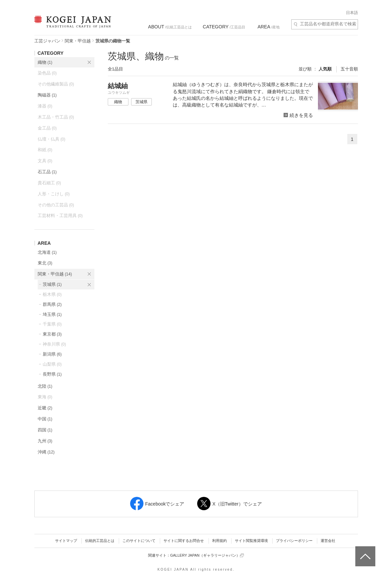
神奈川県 (54, 344)
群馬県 (52, 304)
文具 (45, 161)
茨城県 (52, 284)
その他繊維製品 (56, 84)
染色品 (47, 73)
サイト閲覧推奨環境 (251, 541)
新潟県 (52, 354)
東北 (45, 263)
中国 (45, 419)
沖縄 (46, 452)
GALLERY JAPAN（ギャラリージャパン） (207, 555)
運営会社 (328, 541)
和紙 (45, 150)
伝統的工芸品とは (100, 541)
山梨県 (52, 364)
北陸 (45, 386)
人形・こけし (54, 194)
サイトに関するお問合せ (184, 541)
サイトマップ (66, 541)
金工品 (47, 128)
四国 (45, 430)
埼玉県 (52, 314)
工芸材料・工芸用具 (60, 216)
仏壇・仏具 (52, 139)
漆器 (45, 106)
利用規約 (220, 541)
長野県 (52, 374)
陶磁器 (47, 95)
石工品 (47, 172)
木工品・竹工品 (56, 117)
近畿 (45, 408)
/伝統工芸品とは (170, 27)
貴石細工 (49, 183)
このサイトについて (139, 541)
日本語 (352, 13)
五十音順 (349, 69)
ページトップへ (364, 551)
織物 (45, 62)
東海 (45, 397)
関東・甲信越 (78, 41)
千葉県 (52, 324)
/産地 (269, 27)
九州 (45, 441)
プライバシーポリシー (294, 541)
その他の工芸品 (56, 205)
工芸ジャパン (47, 41)
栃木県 (52, 294)
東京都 (52, 334)
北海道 (47, 252)
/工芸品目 (224, 27)
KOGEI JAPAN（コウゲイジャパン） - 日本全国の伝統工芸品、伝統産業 (71, 26)
